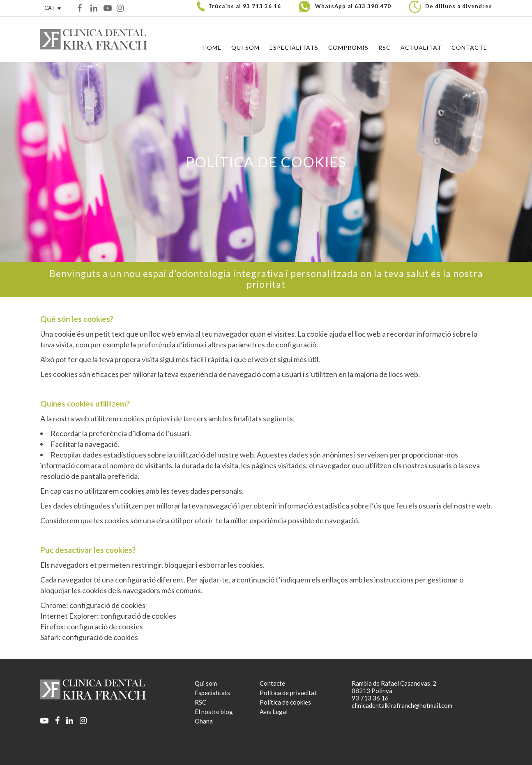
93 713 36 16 (262, 6)
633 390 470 (373, 6)
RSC (200, 702)
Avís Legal (274, 712)
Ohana (204, 721)
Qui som (206, 683)
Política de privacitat (288, 693)
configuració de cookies (107, 605)
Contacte (272, 683)
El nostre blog (214, 712)
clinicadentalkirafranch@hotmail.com (402, 705)
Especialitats (212, 693)
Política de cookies (285, 702)
